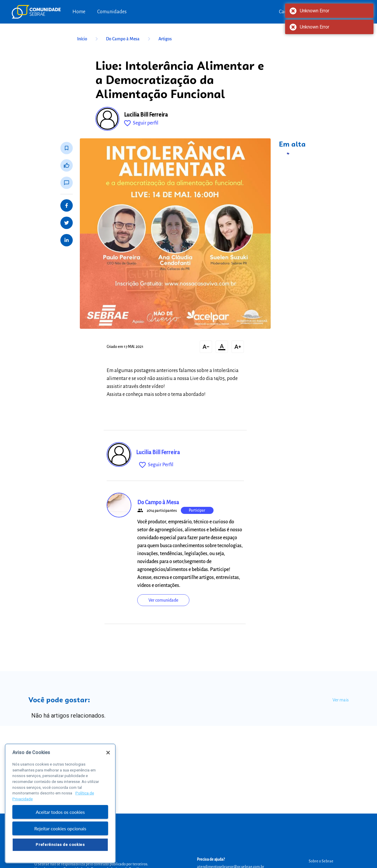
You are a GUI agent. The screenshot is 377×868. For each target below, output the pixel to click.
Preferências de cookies (60, 845)
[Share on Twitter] (67, 223)
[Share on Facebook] (67, 205)
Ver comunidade (163, 600)
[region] (60, 803)
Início (89, 39)
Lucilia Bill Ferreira (146, 115)
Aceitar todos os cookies (60, 812)
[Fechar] (108, 753)
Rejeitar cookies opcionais (60, 828)
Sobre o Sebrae (321, 861)
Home (79, 12)
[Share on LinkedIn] (67, 240)
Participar (197, 510)
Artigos (165, 39)
